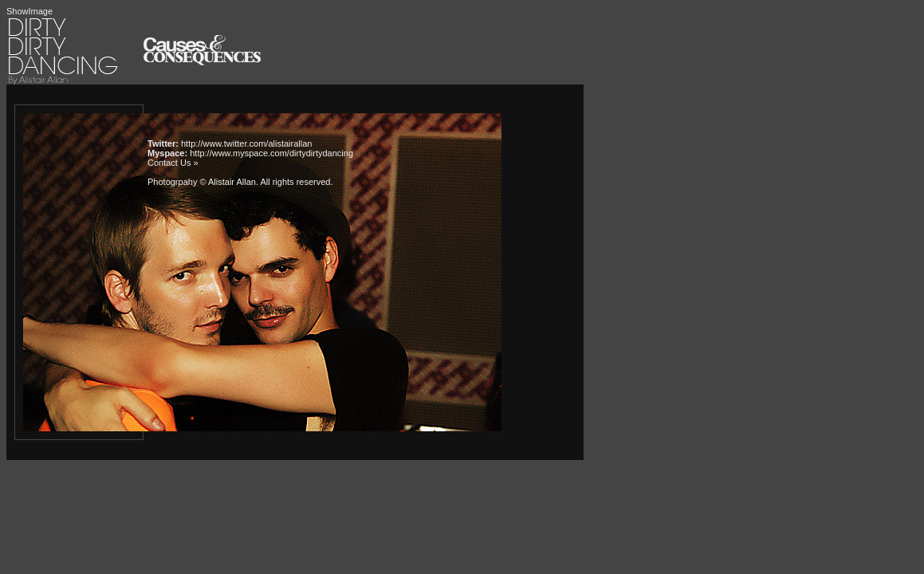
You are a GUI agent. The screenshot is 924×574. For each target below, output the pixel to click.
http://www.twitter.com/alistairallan (246, 143)
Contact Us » (173, 163)
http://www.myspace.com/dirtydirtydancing (271, 153)
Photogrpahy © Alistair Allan (202, 182)
